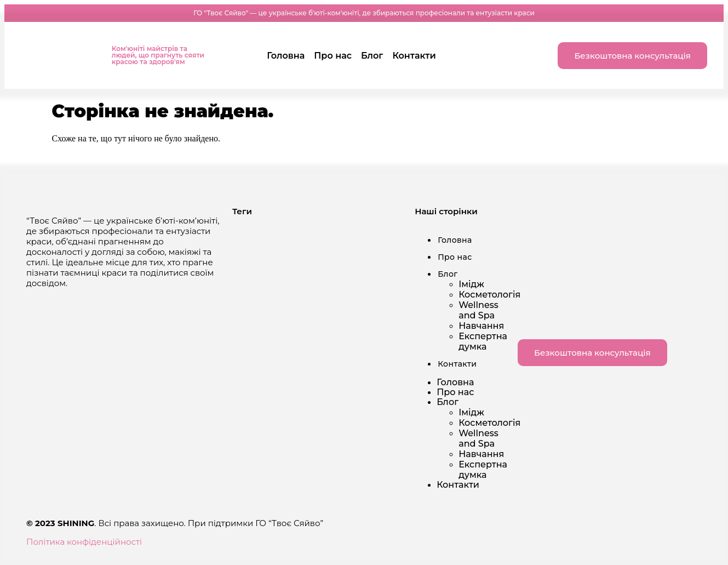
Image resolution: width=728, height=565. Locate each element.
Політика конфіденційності (84, 542)
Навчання (481, 326)
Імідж (471, 284)
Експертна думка (483, 341)
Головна (286, 56)
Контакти (414, 56)
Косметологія (489, 295)
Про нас (333, 56)
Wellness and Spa (478, 310)
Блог (372, 56)
